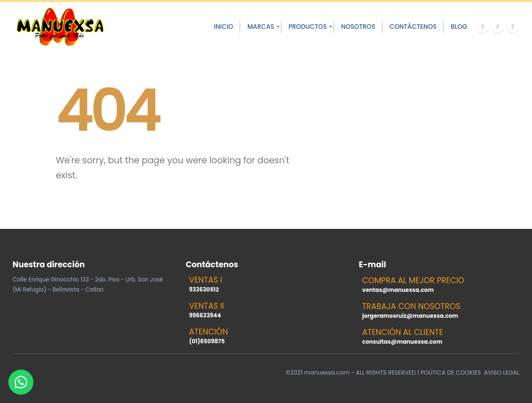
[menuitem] (223, 27)
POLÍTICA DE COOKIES (451, 373)
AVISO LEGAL (502, 373)
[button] (21, 382)
